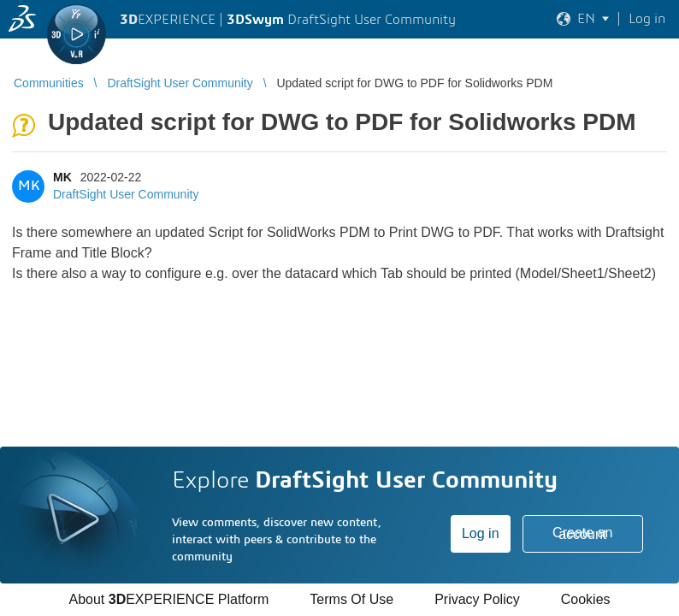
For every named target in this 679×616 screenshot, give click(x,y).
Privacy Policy (477, 599)
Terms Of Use (351, 599)
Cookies (586, 599)
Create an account (582, 533)
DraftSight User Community (126, 194)
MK (62, 177)
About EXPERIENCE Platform (168, 599)
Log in (481, 533)
